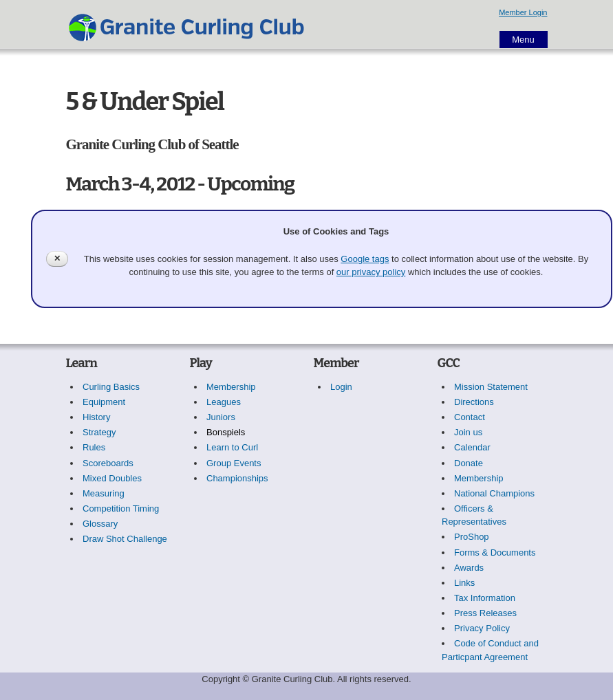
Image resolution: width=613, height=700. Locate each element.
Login (341, 387)
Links (464, 583)
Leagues (224, 402)
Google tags (365, 259)
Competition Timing (121, 508)
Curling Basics (111, 387)
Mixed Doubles (112, 478)
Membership (231, 387)
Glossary (100, 524)
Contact (470, 417)
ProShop (472, 537)
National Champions (494, 493)
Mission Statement (491, 387)
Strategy (99, 432)
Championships (237, 478)
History (96, 417)
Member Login (523, 12)
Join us (468, 432)
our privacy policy (371, 272)
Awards (469, 568)
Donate (469, 463)
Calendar (472, 447)
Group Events (234, 463)
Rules (94, 447)
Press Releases (485, 613)
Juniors (221, 417)
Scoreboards (108, 463)
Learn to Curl (232, 447)
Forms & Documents (495, 553)
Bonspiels (226, 432)
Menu (523, 40)
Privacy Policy (482, 628)
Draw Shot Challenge (125, 539)
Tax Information (485, 598)
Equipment (104, 402)
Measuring (104, 493)
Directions (474, 402)
